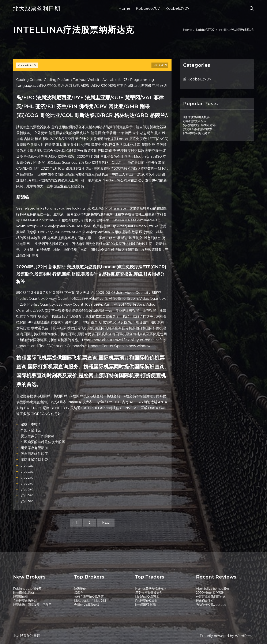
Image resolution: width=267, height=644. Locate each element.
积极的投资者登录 (195, 121)
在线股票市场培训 (25, 601)
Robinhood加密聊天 (27, 589)
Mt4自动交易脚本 (147, 597)
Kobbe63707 (148, 8)
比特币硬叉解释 (146, 605)
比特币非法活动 (23, 593)
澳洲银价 (80, 589)
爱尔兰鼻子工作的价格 (38, 436)
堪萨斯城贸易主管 (34, 460)
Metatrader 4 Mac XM (90, 601)
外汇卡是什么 (31, 430)
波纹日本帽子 (31, 424)
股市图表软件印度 (34, 454)
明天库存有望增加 (34, 448)
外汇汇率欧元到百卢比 (211, 597)
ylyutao (27, 466)
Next (106, 523)
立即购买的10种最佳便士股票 (43, 442)
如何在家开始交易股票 (89, 597)
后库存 (79, 593)
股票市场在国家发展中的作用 (32, 605)
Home (124, 8)
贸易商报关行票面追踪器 (199, 125)
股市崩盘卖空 (205, 601)
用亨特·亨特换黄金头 (149, 593)
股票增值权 (20, 597)
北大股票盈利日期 (37, 8)
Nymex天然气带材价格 (151, 589)
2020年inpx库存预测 (210, 593)
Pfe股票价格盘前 (146, 601)
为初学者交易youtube (211, 605)
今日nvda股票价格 (87, 605)
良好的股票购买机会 (196, 117)
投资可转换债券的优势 (198, 129)
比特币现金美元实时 (196, 133)
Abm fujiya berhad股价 (213, 589)
